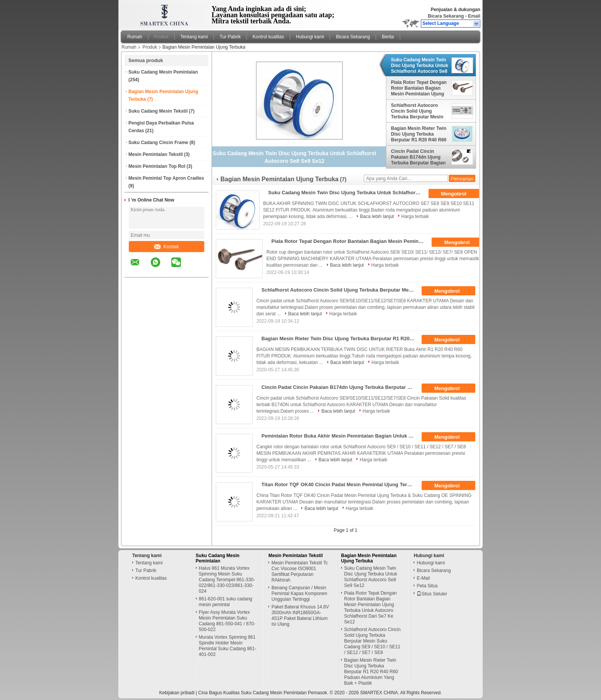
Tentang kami (194, 37)
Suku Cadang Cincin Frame (158, 143)
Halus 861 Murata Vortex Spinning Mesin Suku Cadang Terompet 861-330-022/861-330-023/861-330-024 (227, 580)
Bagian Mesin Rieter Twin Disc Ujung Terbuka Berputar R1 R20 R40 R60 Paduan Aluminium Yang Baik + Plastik (419, 134)
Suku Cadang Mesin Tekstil (158, 111)
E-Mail (423, 578)
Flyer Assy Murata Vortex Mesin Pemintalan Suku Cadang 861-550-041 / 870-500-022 (227, 621)
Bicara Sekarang (446, 16)
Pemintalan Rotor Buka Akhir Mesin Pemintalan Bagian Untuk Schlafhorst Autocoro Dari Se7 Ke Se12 (341, 436)
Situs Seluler (432, 594)
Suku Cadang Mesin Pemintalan (163, 72)
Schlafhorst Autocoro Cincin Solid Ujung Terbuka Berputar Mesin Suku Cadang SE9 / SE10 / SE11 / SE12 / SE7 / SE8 (420, 111)
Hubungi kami (310, 37)
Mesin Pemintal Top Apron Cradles (166, 178)
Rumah (135, 37)
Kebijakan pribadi (177, 693)
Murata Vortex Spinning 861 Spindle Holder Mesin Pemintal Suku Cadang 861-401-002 (228, 646)
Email (474, 16)
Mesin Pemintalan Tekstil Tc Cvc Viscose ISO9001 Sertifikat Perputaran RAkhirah (300, 571)
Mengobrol (459, 194)
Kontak (166, 247)
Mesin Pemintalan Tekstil (156, 154)
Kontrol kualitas (268, 37)
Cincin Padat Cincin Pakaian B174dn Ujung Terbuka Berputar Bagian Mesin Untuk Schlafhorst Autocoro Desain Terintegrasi (418, 157)
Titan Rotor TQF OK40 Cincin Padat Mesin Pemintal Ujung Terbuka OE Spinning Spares (341, 484)
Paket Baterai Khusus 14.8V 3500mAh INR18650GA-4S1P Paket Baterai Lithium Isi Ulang (300, 616)
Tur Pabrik (230, 37)
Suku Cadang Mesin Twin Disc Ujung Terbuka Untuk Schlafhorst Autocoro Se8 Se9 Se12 (420, 66)
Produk (161, 37)
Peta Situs (427, 586)
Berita (388, 37)
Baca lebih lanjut (377, 216)
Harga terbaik (415, 216)
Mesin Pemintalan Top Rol (157, 166)
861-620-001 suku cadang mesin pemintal (226, 602)
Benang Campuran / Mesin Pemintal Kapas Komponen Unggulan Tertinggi (299, 593)
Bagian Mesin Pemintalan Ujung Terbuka (369, 558)
